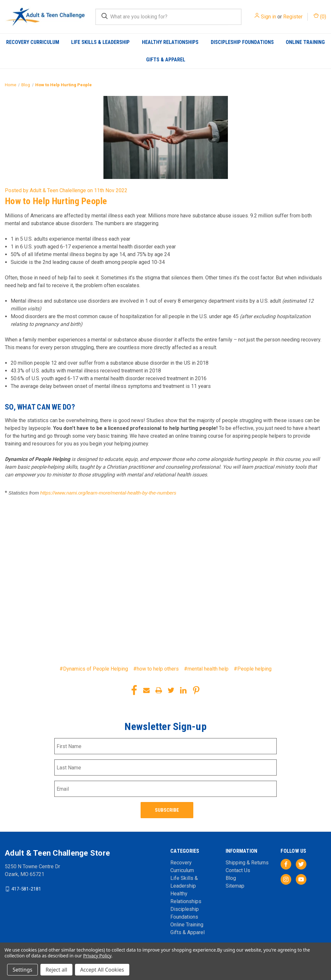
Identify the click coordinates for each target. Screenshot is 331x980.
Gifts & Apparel (166, 60)
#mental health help (206, 669)
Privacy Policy (97, 956)
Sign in (268, 17)
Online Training (305, 42)
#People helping (253, 669)
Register (293, 17)
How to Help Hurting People (56, 201)
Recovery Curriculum (33, 42)
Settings (22, 970)
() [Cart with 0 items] (320, 16)
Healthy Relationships (170, 42)
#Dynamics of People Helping (94, 669)
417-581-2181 (26, 889)
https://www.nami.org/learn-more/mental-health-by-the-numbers (108, 493)
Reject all (56, 970)
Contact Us (238, 870)
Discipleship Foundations (242, 42)
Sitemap (235, 886)
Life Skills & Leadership (100, 42)
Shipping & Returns (247, 862)
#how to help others (156, 669)
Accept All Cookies (102, 970)
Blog (231, 878)
